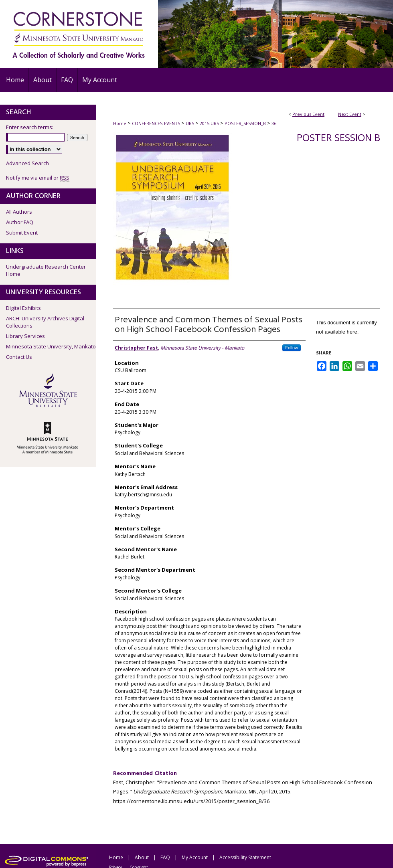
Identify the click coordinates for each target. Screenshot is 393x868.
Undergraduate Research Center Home (46, 270)
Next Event (350, 114)
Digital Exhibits (23, 308)
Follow (292, 348)
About (142, 857)
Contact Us (19, 357)
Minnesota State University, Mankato (51, 346)
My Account (195, 857)
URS (190, 123)
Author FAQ (20, 222)
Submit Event (22, 233)
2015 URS (210, 123)
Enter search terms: (30, 127)
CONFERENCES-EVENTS (157, 123)
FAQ (165, 857)
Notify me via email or (38, 178)
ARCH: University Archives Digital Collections (45, 322)
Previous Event (308, 114)
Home (120, 123)
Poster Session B (338, 137)
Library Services (25, 336)
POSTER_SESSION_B (246, 123)
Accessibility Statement (245, 857)
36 (274, 123)
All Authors (19, 212)
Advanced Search (27, 163)
